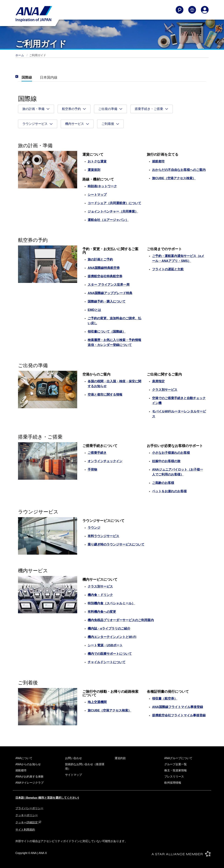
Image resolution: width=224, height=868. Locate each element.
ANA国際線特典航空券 (104, 268)
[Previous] (22, 77)
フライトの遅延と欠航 (168, 269)
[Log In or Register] (205, 10)
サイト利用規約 (25, 830)
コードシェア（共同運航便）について (114, 203)
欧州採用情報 (173, 783)
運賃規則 (94, 170)
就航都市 (21, 770)
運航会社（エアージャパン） (108, 220)
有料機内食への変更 (102, 612)
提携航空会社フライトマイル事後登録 (179, 715)
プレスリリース (174, 777)
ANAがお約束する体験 (29, 777)
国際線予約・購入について (107, 301)
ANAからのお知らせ (28, 764)
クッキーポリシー (27, 815)
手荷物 (92, 470)
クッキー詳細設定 (28, 822)
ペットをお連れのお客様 (169, 491)
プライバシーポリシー (29, 808)
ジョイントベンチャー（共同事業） (113, 211)
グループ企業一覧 (176, 764)
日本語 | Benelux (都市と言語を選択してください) (47, 798)
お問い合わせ (73, 758)
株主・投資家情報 (176, 770)
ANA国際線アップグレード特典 (110, 293)
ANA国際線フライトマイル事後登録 (178, 707)
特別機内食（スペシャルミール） (111, 603)
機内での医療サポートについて (110, 654)
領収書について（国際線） (107, 332)
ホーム (20, 55)
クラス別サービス (165, 390)
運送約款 (120, 758)
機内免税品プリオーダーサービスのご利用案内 (121, 620)
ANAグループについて (178, 758)
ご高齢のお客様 (163, 483)
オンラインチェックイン (105, 461)
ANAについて (24, 758)
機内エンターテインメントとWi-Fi (112, 637)
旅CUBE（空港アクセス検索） (174, 178)
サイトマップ (73, 775)
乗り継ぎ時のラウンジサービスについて (116, 544)
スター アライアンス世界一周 (109, 285)
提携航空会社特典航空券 (105, 276)
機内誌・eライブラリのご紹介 (109, 629)
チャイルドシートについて (107, 662)
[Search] (180, 10)
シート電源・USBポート (105, 645)
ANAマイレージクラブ (29, 783)
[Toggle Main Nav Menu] (192, 10)
